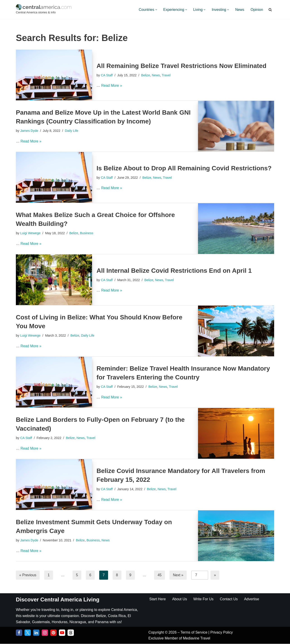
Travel (166, 75)
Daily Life (72, 131)
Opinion (257, 10)
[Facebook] (19, 633)
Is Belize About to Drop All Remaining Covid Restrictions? (184, 168)
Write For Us (204, 599)
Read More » (112, 86)
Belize (146, 75)
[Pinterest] (53, 633)
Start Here (158, 599)
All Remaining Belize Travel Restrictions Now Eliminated (181, 66)
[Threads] (71, 633)
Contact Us (229, 599)
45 (160, 575)
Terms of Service (195, 633)
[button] (156, 10)
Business (87, 233)
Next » (178, 575)
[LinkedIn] (36, 633)
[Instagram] (45, 633)
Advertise (252, 599)
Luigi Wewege (30, 233)
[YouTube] (62, 633)
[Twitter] (28, 633)
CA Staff (107, 75)
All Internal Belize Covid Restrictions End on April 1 (174, 271)
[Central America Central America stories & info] (44, 10)
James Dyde (29, 131)
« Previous (28, 575)
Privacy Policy (222, 633)
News (240, 10)
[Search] (270, 10)
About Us (180, 599)
